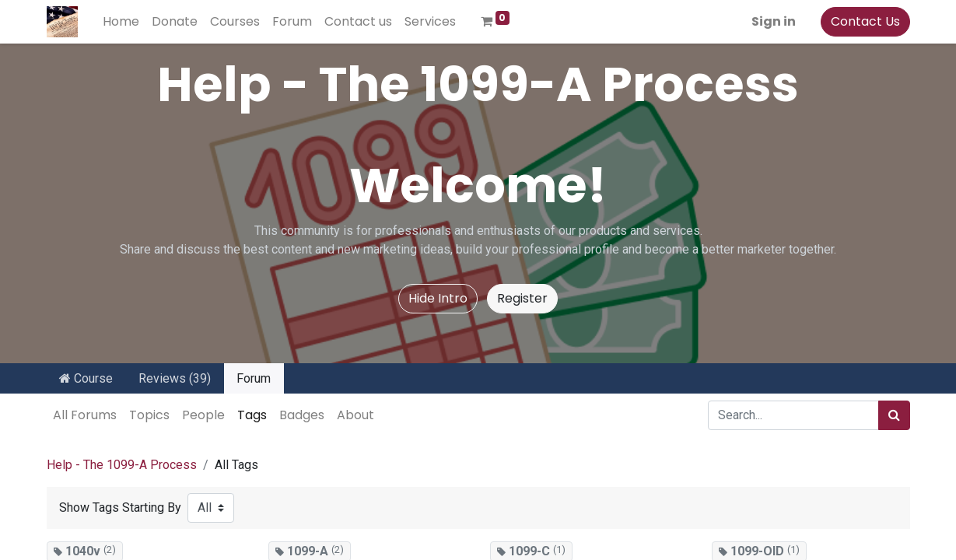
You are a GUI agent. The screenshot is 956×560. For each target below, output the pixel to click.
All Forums (85, 415)
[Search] (894, 415)
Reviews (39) (175, 378)
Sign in (774, 21)
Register (522, 298)
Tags (252, 415)
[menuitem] (121, 22)
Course (86, 378)
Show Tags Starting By (120, 507)
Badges (302, 415)
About (355, 415)
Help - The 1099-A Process (122, 465)
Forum (254, 378)
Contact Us (865, 21)
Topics (149, 415)
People (203, 415)
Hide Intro (438, 298)
